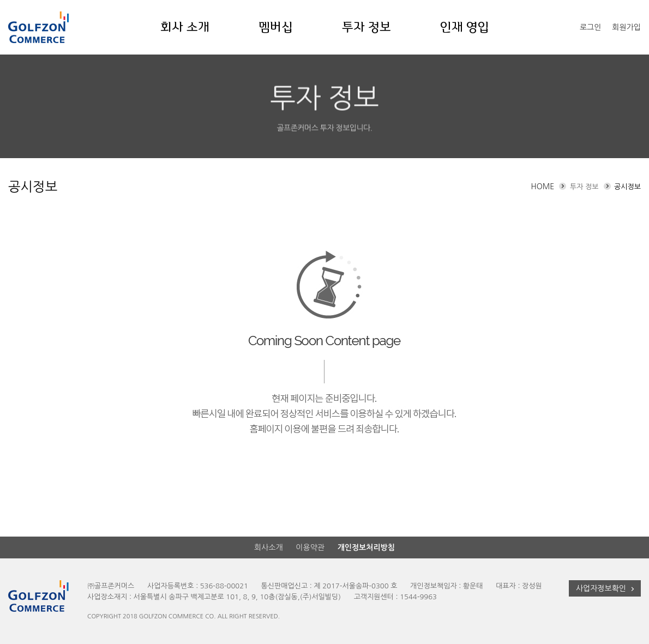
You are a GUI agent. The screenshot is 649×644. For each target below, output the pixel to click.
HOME (542, 186)
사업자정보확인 (606, 589)
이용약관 (310, 547)
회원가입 (626, 27)
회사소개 (269, 547)
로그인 (590, 27)
